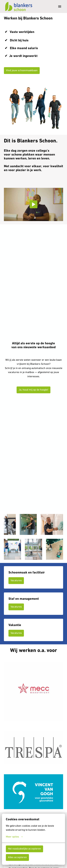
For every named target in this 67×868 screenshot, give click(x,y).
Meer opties (14, 837)
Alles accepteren (17, 857)
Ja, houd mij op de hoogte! (33, 390)
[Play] (33, 204)
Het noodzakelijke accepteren (24, 849)
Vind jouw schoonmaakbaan (22, 71)
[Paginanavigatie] (60, 6)
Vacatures (16, 581)
